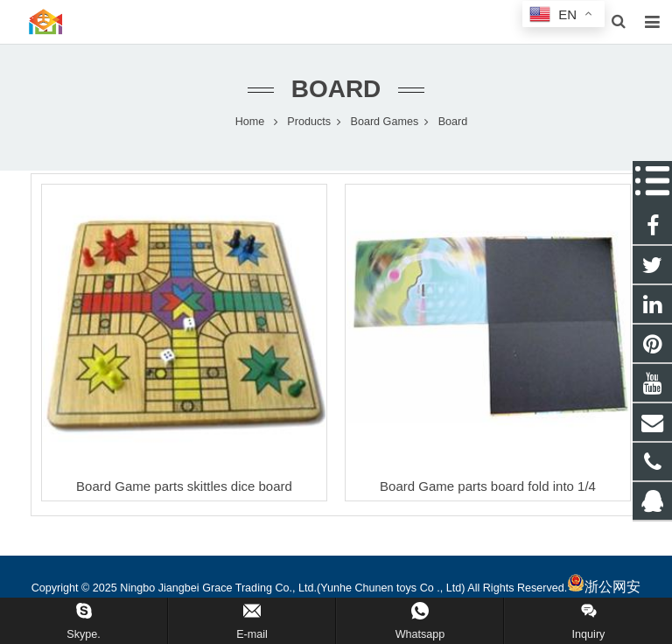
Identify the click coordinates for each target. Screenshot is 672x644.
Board (336, 90)
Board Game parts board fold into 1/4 (488, 487)
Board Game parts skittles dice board (184, 487)
